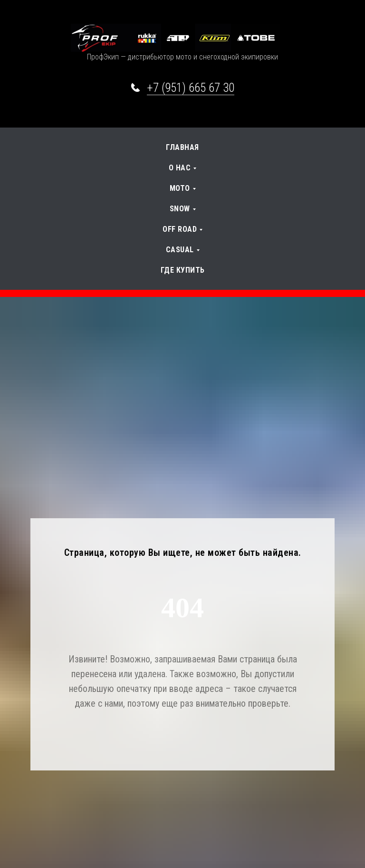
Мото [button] (180, 188)
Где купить (183, 270)
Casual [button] (180, 250)
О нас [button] (180, 168)
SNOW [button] (180, 209)
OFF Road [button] (180, 229)
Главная (182, 147)
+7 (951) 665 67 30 (191, 88)
